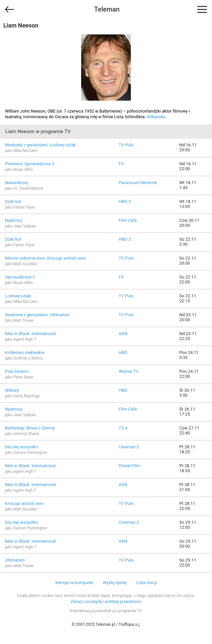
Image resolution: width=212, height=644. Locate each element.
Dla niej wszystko (22, 447)
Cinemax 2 (129, 447)
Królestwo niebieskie (25, 352)
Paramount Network (138, 183)
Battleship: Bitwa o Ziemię (30, 428)
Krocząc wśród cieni (24, 503)
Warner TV (129, 371)
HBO (123, 352)
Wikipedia (156, 117)
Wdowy (12, 390)
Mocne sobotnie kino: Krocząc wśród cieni (45, 258)
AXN (123, 334)
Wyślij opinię (115, 583)
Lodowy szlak (18, 296)
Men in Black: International (30, 334)
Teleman (107, 9)
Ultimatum (15, 560)
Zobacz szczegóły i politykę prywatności (106, 602)
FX (121, 164)
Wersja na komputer (75, 583)
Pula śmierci (17, 371)
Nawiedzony (17, 183)
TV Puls (126, 145)
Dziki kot (13, 201)
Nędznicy (14, 220)
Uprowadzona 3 (20, 277)
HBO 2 (125, 201)
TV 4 (123, 428)
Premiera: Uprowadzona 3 (30, 164)
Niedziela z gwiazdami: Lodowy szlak (40, 145)
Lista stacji (147, 583)
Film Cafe (128, 220)
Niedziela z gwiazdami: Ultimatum (37, 315)
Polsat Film (129, 466)
